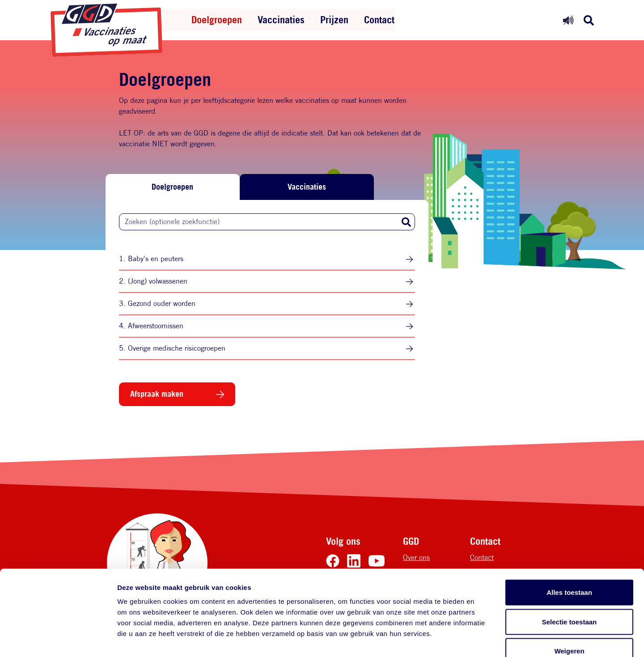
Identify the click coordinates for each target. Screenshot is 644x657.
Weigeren (569, 598)
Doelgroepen (217, 20)
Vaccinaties (281, 20)
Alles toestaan (569, 540)
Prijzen (334, 20)
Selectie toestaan (570, 569)
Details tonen (483, 639)
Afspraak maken (157, 394)
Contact (379, 20)
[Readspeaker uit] (568, 20)
